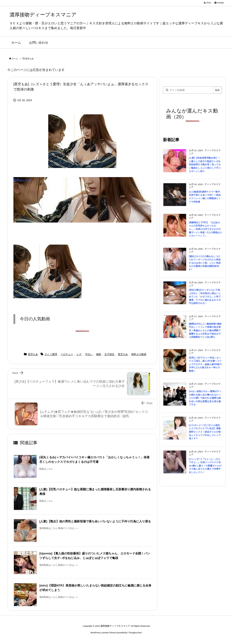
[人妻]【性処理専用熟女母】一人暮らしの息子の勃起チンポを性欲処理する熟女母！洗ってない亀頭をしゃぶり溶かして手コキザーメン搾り (205, 164)
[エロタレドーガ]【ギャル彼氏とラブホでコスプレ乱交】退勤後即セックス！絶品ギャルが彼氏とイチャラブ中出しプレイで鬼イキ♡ (205, 432)
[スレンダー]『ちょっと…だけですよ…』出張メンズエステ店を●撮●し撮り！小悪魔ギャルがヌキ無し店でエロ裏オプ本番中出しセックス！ (205, 466)
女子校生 (109, 354)
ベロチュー (67, 354)
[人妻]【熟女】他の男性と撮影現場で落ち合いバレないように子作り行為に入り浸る (95, 521)
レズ (79, 354)
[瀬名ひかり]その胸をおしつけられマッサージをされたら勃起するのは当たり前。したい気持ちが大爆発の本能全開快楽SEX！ (205, 263)
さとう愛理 (51, 354)
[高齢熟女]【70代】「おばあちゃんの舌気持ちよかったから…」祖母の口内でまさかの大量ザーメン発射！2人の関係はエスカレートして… (205, 229)
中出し (89, 354)
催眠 (99, 354)
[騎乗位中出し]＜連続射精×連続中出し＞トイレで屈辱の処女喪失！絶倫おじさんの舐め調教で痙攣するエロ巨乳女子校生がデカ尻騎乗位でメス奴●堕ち (205, 330)
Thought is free (135, 633)
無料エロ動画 (139, 354)
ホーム (15, 59)
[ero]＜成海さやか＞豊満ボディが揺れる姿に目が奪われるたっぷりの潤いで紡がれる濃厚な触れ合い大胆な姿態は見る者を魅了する (205, 398)
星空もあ (30, 59)
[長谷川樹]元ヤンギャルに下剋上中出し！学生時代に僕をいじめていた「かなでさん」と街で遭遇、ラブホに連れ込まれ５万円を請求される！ (205, 297)
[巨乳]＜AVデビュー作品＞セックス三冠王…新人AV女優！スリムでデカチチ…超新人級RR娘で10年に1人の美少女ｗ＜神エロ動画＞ (205, 364)
